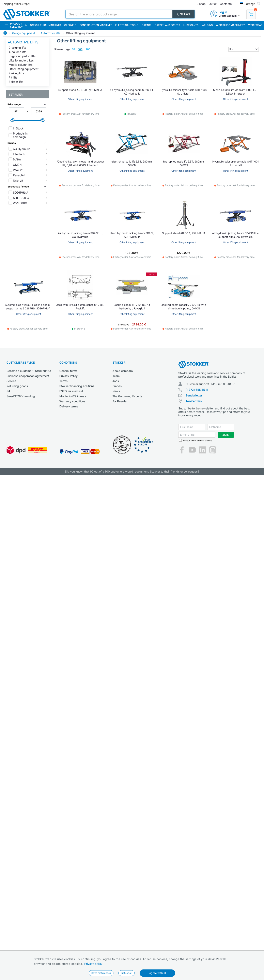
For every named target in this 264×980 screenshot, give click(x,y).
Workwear (255, 25)
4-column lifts (17, 52)
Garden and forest (167, 25)
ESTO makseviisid (71, 391)
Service (11, 381)
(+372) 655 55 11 (197, 390)
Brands (117, 386)
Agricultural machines (45, 25)
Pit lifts (13, 77)
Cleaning (70, 25)
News (116, 391)
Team (116, 376)
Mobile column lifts (21, 65)
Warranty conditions (72, 401)
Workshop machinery (230, 25)
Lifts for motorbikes (21, 60)
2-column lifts (17, 48)
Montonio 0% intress (73, 396)
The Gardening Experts (127, 396)
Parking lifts (16, 73)
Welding (207, 25)
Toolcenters (194, 401)
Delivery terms (69, 406)
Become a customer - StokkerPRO (29, 371)
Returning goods (17, 386)
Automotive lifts (50, 33)
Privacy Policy (68, 376)
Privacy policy (93, 964)
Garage (146, 25)
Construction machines (96, 25)
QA (9, 391)
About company (123, 371)
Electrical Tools (127, 25)
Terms (63, 381)
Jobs (116, 381)
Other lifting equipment (80, 33)
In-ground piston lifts (22, 56)
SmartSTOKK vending (21, 396)
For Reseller (120, 401)
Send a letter (194, 395)
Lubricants (191, 25)
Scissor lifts (16, 82)
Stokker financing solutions (77, 386)
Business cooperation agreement (28, 376)
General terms (68, 371)
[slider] (13, 120)
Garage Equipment (24, 33)
